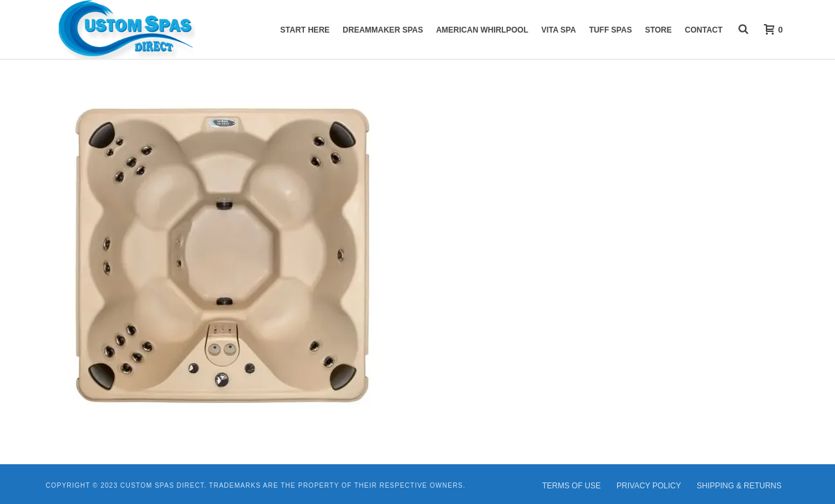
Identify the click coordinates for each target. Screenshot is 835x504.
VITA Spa (559, 30)
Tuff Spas (611, 30)
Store (659, 30)
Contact (704, 30)
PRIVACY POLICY (649, 486)
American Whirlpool (482, 30)
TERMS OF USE (571, 486)
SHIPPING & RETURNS (739, 486)
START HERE (305, 30)
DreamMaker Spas (383, 30)
